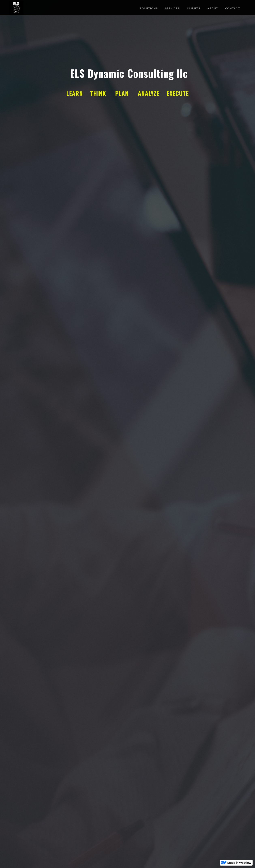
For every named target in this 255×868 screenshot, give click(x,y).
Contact (233, 9)
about (213, 9)
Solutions (149, 9)
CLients (194, 9)
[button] (8, 434)
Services (172, 9)
